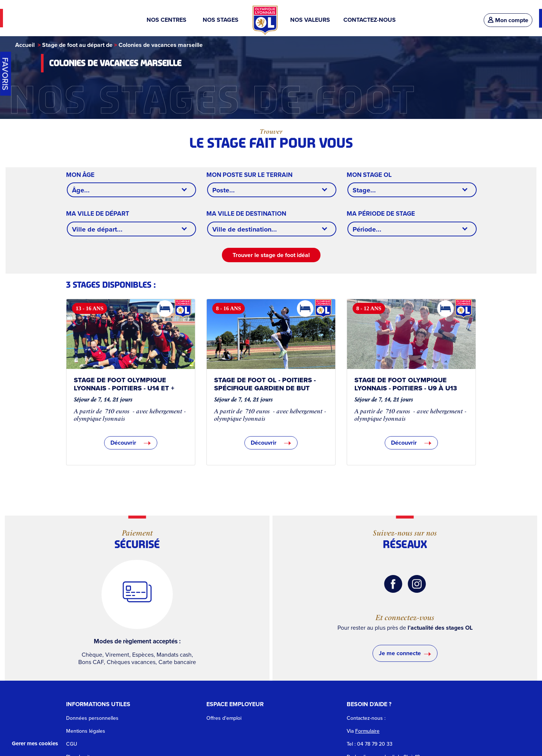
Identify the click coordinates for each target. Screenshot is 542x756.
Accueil (25, 45)
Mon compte (508, 20)
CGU (72, 744)
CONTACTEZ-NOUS (370, 20)
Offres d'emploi (224, 718)
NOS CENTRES (168, 20)
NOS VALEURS (310, 20)
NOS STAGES (221, 20)
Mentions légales (86, 731)
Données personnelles (92, 718)
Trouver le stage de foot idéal (271, 255)
